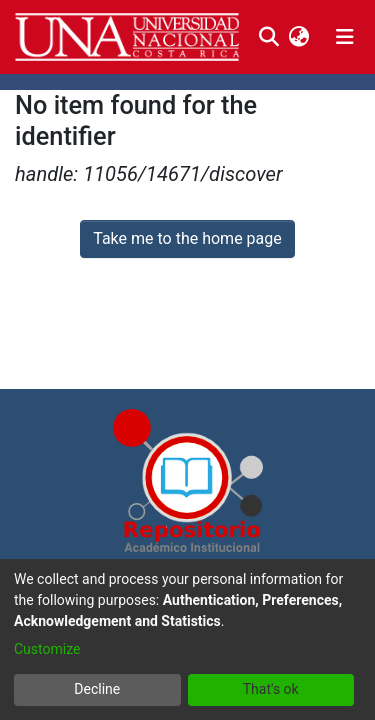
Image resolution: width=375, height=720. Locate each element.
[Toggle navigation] (345, 37)
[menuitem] (298, 37)
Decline (97, 689)
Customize (47, 649)
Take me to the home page (187, 238)
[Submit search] (268, 37)
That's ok (271, 689)
